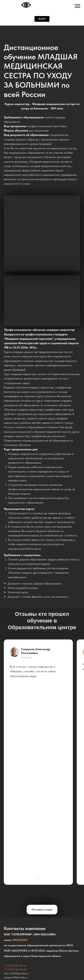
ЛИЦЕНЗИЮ (20, 940)
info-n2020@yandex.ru (16, 973)
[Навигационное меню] (77, 6)
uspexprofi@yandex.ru (16, 977)
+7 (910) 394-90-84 (15, 970)
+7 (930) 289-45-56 (15, 966)
